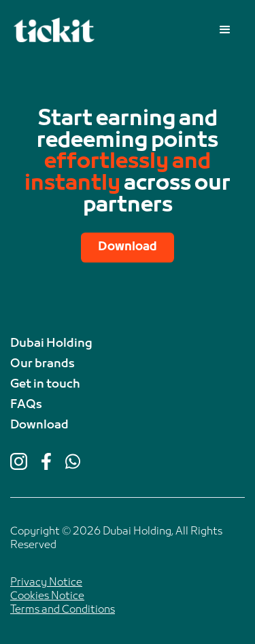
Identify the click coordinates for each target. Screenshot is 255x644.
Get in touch (45, 385)
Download (128, 247)
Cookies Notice (47, 596)
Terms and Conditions (63, 610)
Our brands (42, 365)
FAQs (26, 405)
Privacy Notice (46, 583)
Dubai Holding (51, 344)
